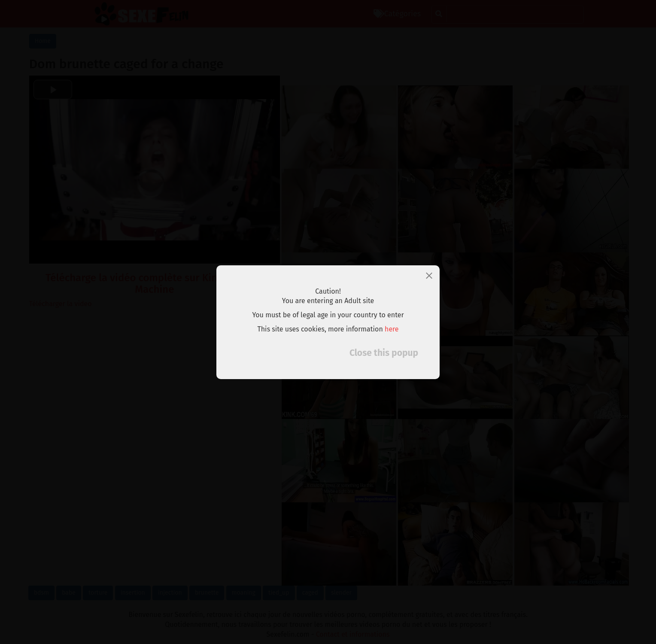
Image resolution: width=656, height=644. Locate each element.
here (392, 329)
